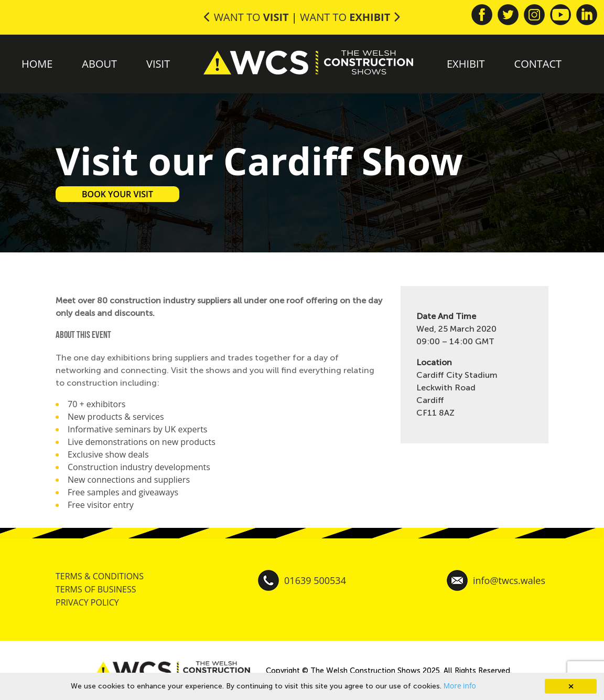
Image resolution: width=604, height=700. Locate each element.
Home (37, 64)
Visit (158, 64)
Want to (247, 17)
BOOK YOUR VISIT (117, 194)
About (99, 64)
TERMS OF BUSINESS (96, 589)
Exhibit (466, 64)
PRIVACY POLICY (87, 602)
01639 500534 (302, 580)
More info (460, 686)
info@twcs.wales (496, 580)
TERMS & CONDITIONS (100, 576)
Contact (538, 64)
